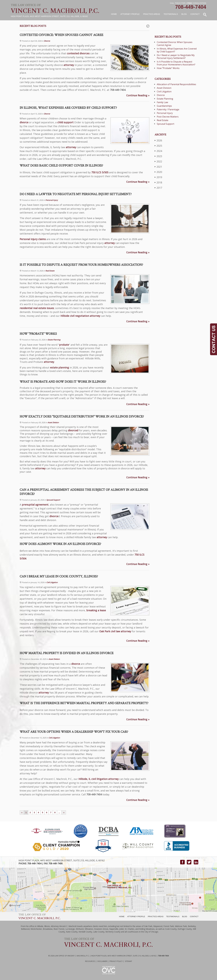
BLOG (185, 916)
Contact (195, 14)
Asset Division (53, 422)
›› (64, 812)
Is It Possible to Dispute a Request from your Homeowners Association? (176, 63)
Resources (90, 961)
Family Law (162, 102)
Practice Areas (152, 14)
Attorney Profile (130, 14)
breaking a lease (96, 610)
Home (114, 14)
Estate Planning (54, 340)
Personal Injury (52, 200)
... (59, 812)
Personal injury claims (33, 239)
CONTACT (194, 916)
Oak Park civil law (110, 631)
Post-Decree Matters (168, 117)
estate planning (60, 367)
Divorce (47, 41)
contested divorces (78, 53)
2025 (158, 146)
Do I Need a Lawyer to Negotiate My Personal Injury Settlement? (176, 57)
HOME (122, 916)
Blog (184, 14)
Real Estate (50, 271)
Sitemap (128, 961)
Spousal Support (53, 500)
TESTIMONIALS (173, 916)
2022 (158, 161)
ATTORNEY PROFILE (136, 916)
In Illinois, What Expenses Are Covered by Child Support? (177, 50)
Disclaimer (102, 961)
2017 (158, 188)
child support (65, 122)
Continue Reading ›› (138, 95)
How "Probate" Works (168, 68)
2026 (158, 140)
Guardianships (164, 106)
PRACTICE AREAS (156, 916)
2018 (158, 182)
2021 (158, 167)
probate (64, 345)
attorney (69, 65)
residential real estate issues (37, 308)
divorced (73, 430)
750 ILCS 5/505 (100, 172)
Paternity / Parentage (168, 109)
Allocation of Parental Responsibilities (176, 84)
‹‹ (22, 812)
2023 (158, 156)
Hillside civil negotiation (75, 316)
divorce (24, 122)
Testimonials (171, 14)
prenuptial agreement (35, 505)
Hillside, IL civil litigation (93, 779)
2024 (158, 151)
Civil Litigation (52, 582)
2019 (158, 177)
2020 (158, 172)
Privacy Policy (116, 961)
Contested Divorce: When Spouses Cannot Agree (175, 44)
